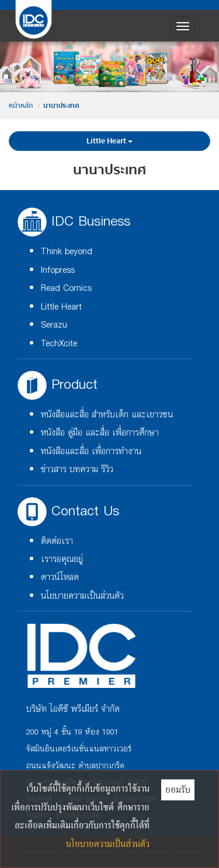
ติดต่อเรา (57, 541)
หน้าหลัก (21, 106)
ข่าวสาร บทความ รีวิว (77, 470)
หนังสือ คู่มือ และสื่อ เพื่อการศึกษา (100, 433)
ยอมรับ (178, 789)
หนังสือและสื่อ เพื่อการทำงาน (91, 451)
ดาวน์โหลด (60, 577)
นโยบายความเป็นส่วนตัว (82, 596)
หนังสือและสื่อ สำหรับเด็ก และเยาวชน (107, 415)
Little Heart (109, 141)
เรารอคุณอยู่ (62, 559)
